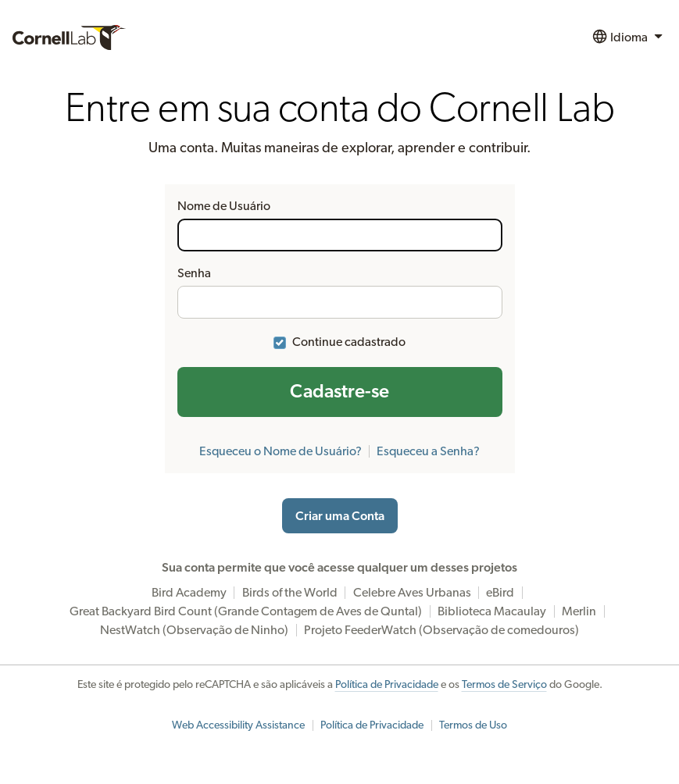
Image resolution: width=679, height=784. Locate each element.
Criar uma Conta (340, 516)
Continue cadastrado (349, 342)
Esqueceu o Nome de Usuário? (281, 451)
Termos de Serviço (504, 685)
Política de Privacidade (387, 685)
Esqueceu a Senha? (428, 451)
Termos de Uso (473, 725)
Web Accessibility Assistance (238, 725)
